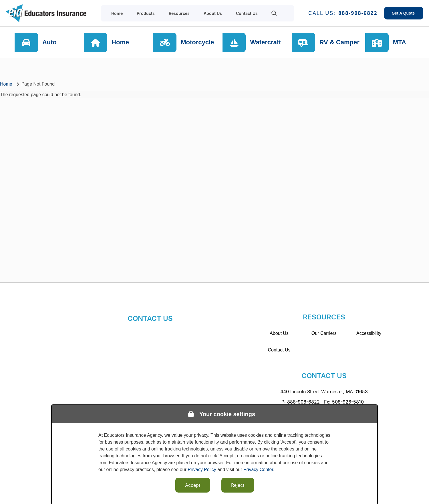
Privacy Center (258, 470)
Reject (238, 485)
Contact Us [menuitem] (247, 13)
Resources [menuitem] (179, 13)
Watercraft (266, 43)
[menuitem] (274, 13)
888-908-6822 (358, 13)
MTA (401, 43)
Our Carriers (324, 333)
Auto (51, 43)
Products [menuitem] (146, 13)
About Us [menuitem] (213, 13)
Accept (193, 485)
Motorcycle (198, 43)
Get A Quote (404, 13)
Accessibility (369, 333)
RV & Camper (339, 43)
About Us (279, 333)
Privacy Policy (202, 470)
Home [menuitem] (117, 13)
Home (121, 43)
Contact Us (279, 350)
